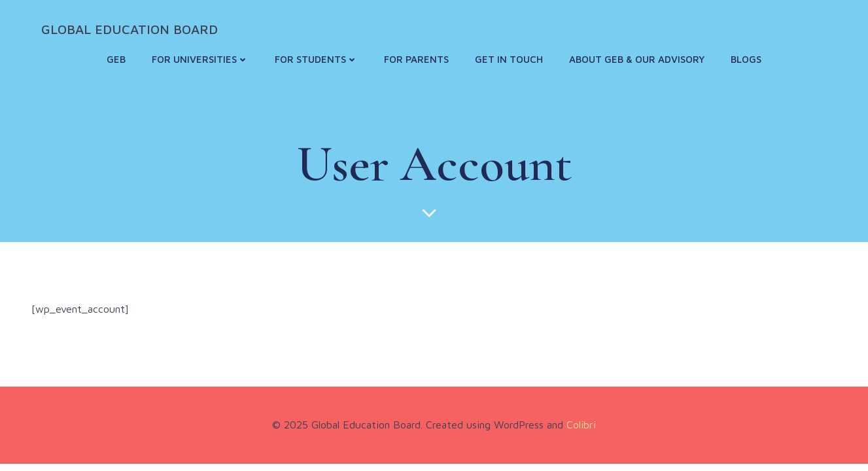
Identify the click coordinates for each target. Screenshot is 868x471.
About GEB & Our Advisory (637, 59)
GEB (116, 59)
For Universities (200, 59)
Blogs (746, 59)
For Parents (416, 59)
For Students (316, 59)
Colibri (581, 425)
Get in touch (509, 59)
